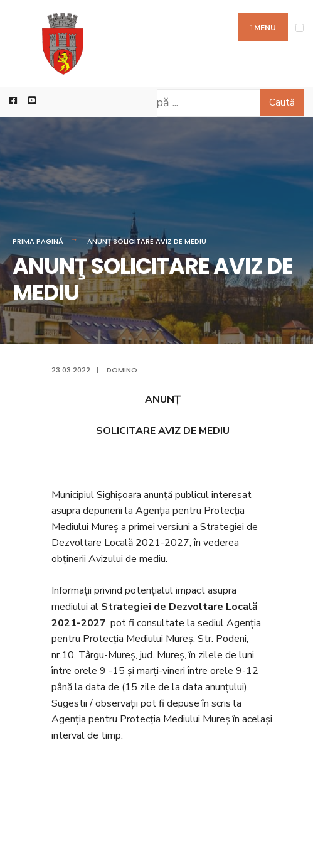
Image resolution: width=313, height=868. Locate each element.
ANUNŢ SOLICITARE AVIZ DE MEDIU (147, 241)
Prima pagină (38, 241)
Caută (282, 102)
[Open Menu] (300, 28)
